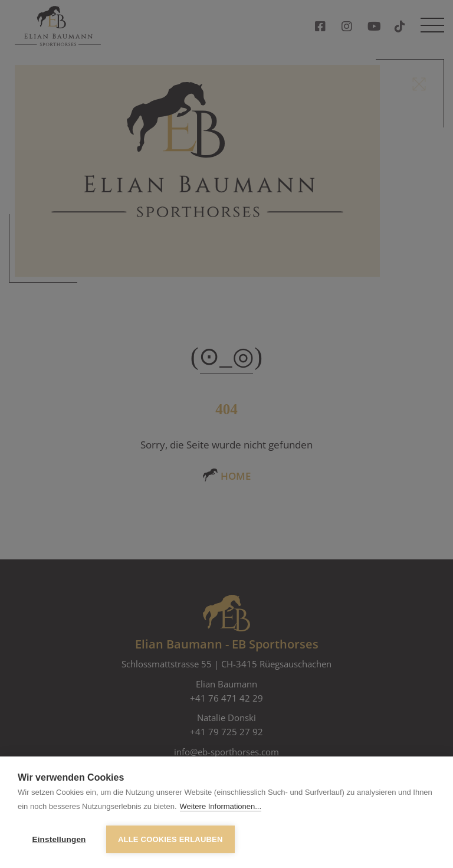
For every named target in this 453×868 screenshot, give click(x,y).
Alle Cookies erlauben (170, 839)
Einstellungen (59, 839)
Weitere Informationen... (221, 806)
